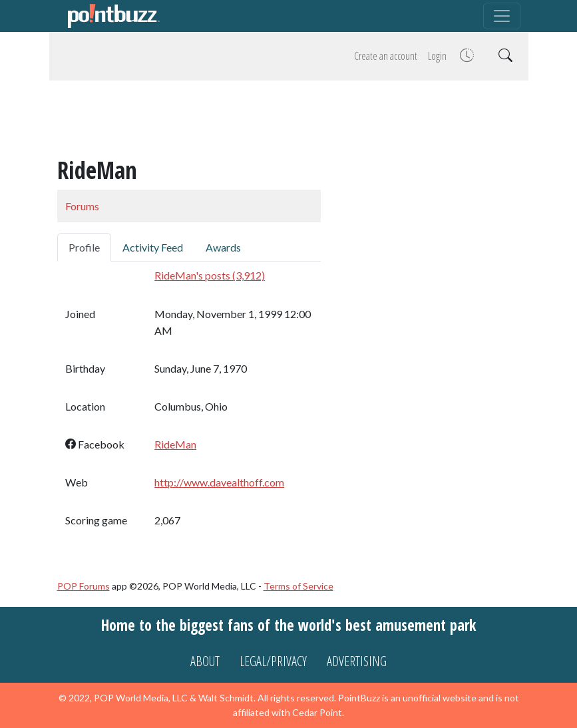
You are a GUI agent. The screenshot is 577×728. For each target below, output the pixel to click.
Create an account (386, 56)
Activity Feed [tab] (153, 247)
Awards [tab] (223, 247)
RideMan (175, 444)
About (205, 661)
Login (437, 56)
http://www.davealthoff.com (219, 482)
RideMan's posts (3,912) (210, 275)
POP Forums (84, 586)
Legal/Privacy (273, 661)
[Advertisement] (289, 121)
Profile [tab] (84, 247)
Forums (82, 206)
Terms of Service (298, 586)
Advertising (357, 661)
